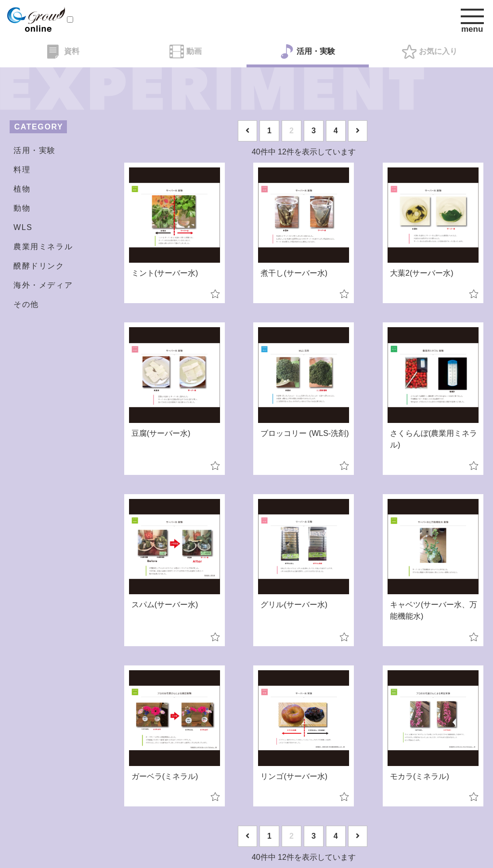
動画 (186, 51)
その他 (26, 304)
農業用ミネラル (43, 247)
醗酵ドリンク (39, 266)
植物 (22, 189)
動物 (22, 208)
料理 (22, 170)
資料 (63, 51)
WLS (23, 227)
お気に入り (430, 51)
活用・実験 (307, 51)
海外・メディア (43, 285)
